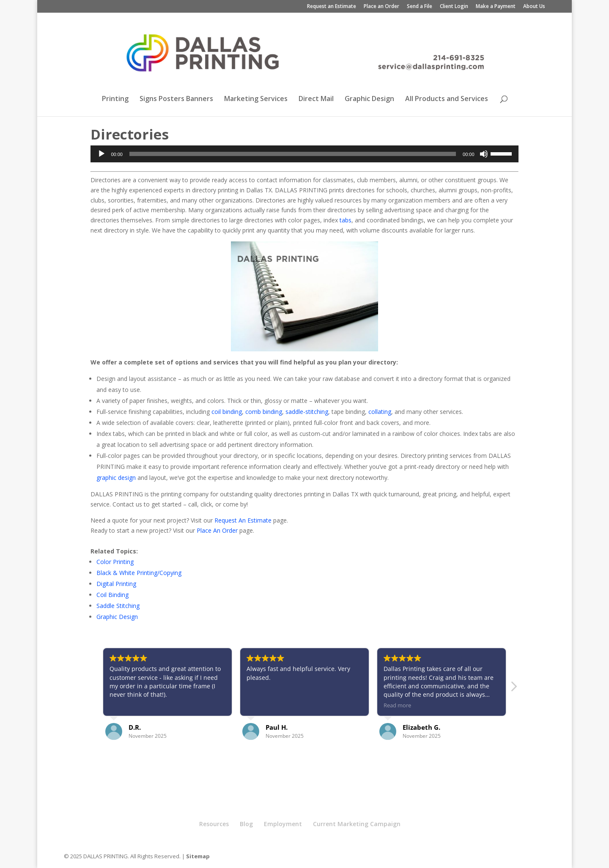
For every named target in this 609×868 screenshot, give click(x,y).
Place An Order (217, 530)
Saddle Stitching (118, 606)
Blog (246, 824)
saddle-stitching (307, 412)
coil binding (227, 412)
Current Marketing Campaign (357, 824)
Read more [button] (397, 705)
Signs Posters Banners (176, 99)
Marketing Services (256, 99)
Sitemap (198, 856)
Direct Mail (316, 99)
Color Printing (115, 562)
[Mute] (484, 154)
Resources (214, 824)
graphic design (116, 478)
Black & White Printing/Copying (139, 573)
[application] (304, 154)
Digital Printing (116, 584)
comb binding (264, 412)
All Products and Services (447, 99)
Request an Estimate (332, 7)
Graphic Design (369, 99)
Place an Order (381, 7)
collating (380, 412)
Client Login (454, 7)
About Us (534, 7)
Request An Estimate (243, 520)
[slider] (293, 154)
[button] (513, 689)
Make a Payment (496, 7)
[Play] (101, 154)
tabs (346, 220)
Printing (115, 99)
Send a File (420, 7)
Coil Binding (112, 595)
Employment (283, 824)
